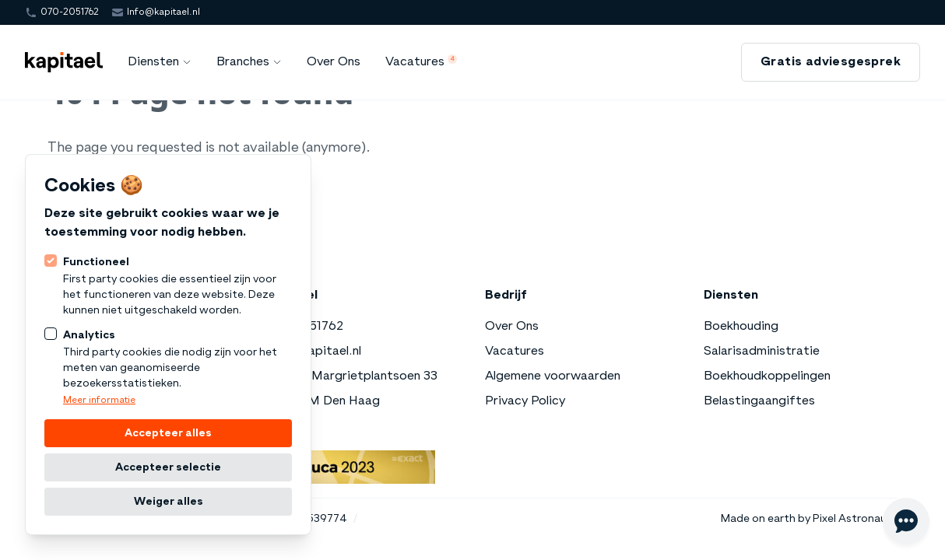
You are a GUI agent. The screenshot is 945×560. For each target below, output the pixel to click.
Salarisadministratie (762, 352)
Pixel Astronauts (855, 519)
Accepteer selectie (168, 467)
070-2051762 (70, 12)
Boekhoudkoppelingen (767, 376)
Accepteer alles (168, 433)
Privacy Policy (525, 401)
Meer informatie (99, 401)
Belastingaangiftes (759, 401)
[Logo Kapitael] (64, 62)
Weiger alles (169, 502)
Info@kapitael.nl (163, 12)
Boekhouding (741, 327)
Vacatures (515, 352)
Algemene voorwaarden (553, 376)
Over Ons (512, 327)
